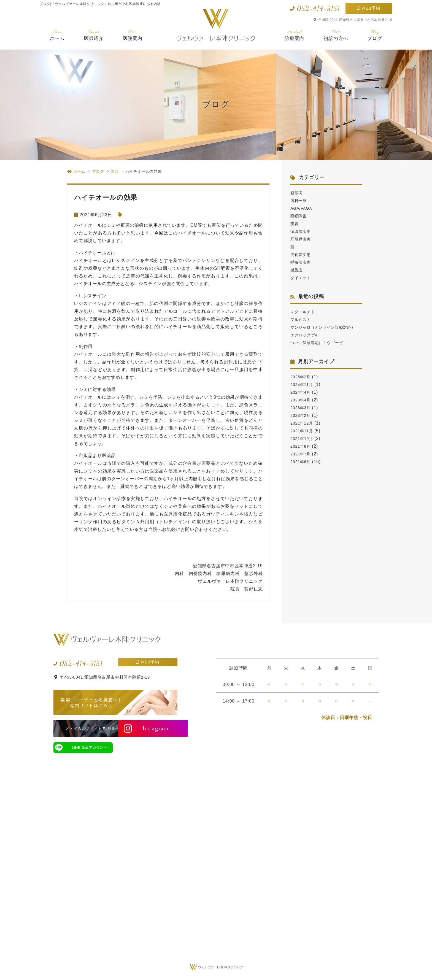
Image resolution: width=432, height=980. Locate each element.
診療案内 (294, 35)
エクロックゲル (307, 343)
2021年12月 (303, 431)
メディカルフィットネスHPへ (83, 728)
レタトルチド (304, 312)
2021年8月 (302, 454)
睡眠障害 (300, 216)
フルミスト (302, 319)
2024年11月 (303, 392)
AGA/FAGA (302, 208)
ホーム (57, 35)
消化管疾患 (302, 254)
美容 (295, 224)
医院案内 (133, 35)
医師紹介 (94, 35)
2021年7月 (302, 462)
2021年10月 (303, 446)
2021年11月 (303, 438)
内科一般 (300, 200)
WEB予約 (371, 8)
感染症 (297, 270)
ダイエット (302, 278)
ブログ (375, 35)
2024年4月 (302, 400)
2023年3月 (302, 415)
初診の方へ (336, 35)
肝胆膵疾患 (302, 239)
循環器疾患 (302, 231)
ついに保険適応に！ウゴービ (320, 350)
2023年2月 (302, 423)
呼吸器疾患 (302, 262)
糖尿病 (297, 193)
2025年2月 (302, 384)
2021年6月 (302, 469)
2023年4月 (302, 408)
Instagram (150, 728)
